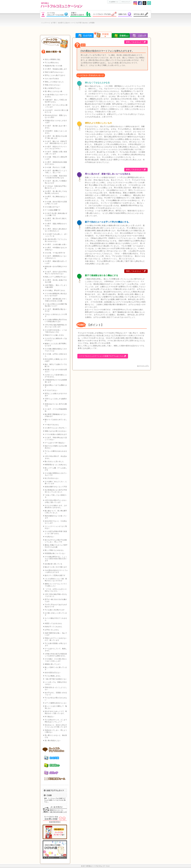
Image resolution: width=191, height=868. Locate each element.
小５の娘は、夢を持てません (55, 290)
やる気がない (49, 537)
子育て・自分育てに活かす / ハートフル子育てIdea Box (70, 23)
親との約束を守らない (53, 88)
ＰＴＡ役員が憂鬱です (53, 210)
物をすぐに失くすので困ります (56, 567)
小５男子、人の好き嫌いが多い (56, 245)
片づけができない (51, 390)
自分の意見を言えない (53, 673)
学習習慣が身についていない (55, 553)
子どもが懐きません (52, 63)
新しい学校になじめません (54, 550)
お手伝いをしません (52, 630)
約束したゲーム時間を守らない (56, 277)
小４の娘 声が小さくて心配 (55, 167)
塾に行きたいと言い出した (54, 462)
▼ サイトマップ (126, 2)
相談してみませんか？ (135, 271)
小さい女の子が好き (52, 79)
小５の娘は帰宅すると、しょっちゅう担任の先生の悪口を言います (56, 559)
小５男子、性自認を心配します (56, 69)
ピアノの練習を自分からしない (56, 703)
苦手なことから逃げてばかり (55, 75)
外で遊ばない (49, 717)
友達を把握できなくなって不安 (56, 487)
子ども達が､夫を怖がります (55, 610)
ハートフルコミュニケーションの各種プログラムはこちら (101, 356)
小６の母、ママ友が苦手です (55, 253)
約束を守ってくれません (53, 627)
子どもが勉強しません (53, 676)
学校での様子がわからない (54, 72)
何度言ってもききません (53, 623)
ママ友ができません (52, 425)
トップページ (46, 23)
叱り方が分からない (52, 478)
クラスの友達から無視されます (56, 434)
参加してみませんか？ (135, 42)
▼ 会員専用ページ (114, 2)
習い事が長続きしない (53, 741)
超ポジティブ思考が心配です (55, 575)
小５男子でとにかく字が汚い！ (56, 428)
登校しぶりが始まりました (54, 82)
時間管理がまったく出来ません (56, 465)
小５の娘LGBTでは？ (52, 207)
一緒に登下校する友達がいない (56, 679)
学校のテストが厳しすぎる (54, 335)
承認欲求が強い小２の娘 (53, 66)
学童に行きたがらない (53, 85)
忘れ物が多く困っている (53, 564)
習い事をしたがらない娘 (53, 91)
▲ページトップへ (143, 366)
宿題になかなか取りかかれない (56, 431)
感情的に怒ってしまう (53, 664)
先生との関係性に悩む (53, 59)
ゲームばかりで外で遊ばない (55, 443)
